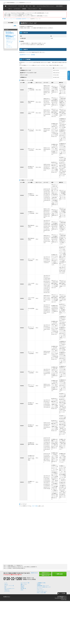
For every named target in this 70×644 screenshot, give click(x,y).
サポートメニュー (41, 590)
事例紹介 (23, 587)
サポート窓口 (35, 506)
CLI (30, 6)
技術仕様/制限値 (19, 19)
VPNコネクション (10, 41)
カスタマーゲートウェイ (11, 40)
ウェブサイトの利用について (61, 598)
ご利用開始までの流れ (41, 583)
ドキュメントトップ (12, 6)
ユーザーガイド (17, 9)
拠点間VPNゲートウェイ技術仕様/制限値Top (11, 36)
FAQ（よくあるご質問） (42, 593)
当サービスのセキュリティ (10, 588)
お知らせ (6, 584)
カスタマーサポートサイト (42, 591)
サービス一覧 (21, 6)
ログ (7, 44)
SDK (34, 6)
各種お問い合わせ (34, 573)
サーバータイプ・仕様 (25, 583)
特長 (5, 587)
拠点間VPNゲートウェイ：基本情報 (27, 55)
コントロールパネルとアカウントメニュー (45, 6)
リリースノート (9, 47)
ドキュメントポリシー (33, 9)
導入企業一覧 (23, 588)
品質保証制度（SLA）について (43, 586)
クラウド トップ (8, 19)
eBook (22, 590)
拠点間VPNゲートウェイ (26, 19)
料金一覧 (23, 586)
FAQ (40, 9)
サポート (10, 9)
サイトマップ (40, 588)
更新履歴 (24, 9)
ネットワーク (13, 19)
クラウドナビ (7, 591)
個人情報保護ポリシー (62, 597)
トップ (6, 583)
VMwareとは (7, 590)
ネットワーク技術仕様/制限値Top (10, 32)
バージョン (8, 46)
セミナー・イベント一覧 (9, 586)
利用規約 (39, 584)
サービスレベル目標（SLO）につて (44, 587)
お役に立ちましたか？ (69, 75)
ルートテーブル (9, 43)
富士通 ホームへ (7, 597)
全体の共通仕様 (59, 6)
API (27, 6)
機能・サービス (24, 584)
